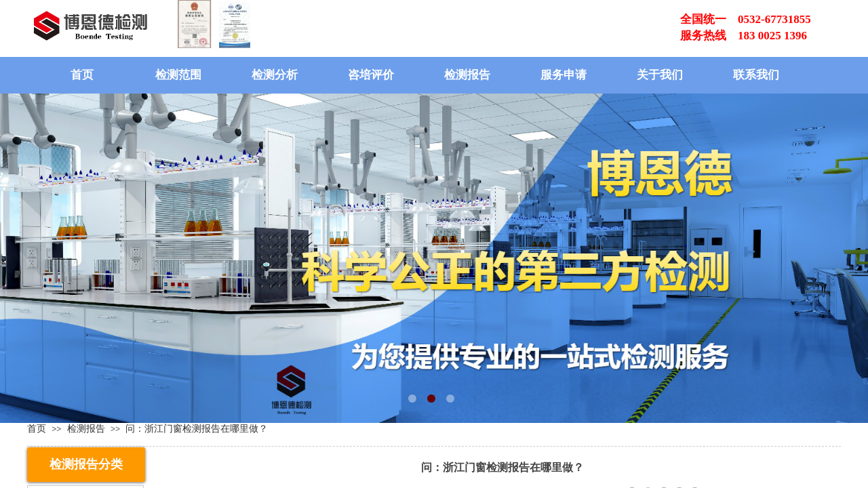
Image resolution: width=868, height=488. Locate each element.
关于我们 (660, 75)
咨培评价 (371, 75)
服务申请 (564, 75)
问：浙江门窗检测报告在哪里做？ (197, 428)
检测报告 (467, 75)
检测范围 (178, 75)
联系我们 (756, 75)
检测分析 (275, 75)
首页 (82, 75)
